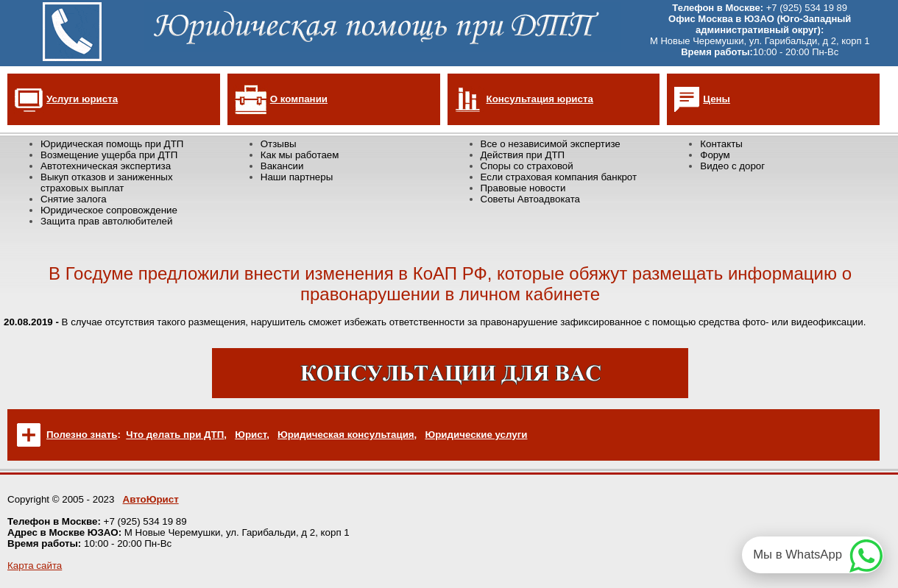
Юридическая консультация (346, 435)
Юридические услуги (476, 435)
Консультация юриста (540, 99)
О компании (299, 99)
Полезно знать (82, 435)
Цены (717, 99)
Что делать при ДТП (175, 435)
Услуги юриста (82, 99)
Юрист (251, 435)
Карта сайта (35, 566)
